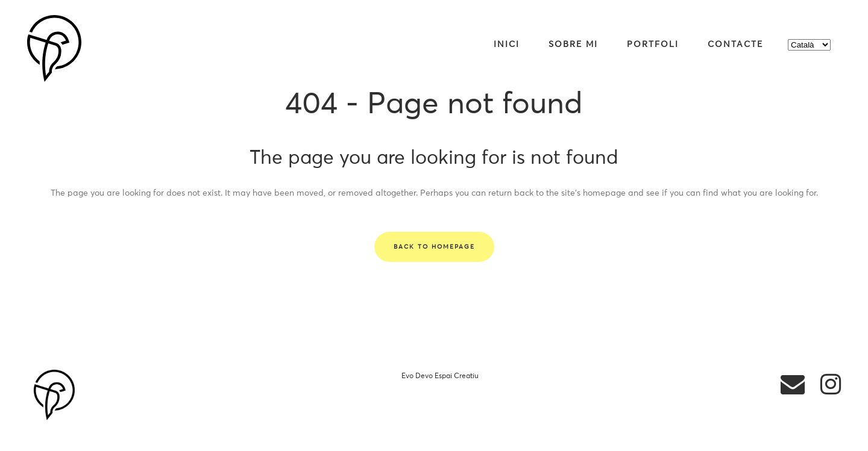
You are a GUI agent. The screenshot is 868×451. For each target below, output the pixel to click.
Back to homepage (434, 247)
